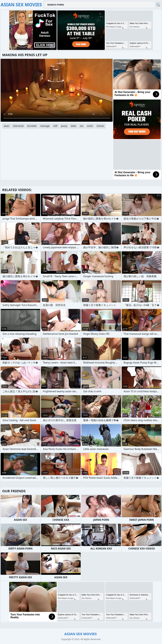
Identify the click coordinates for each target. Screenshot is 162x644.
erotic (90, 126)
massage (45, 126)
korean (100, 126)
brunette (32, 126)
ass (82, 126)
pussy (64, 126)
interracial (18, 126)
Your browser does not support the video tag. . (57, 90)
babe (73, 126)
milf (55, 126)
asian (7, 126)
